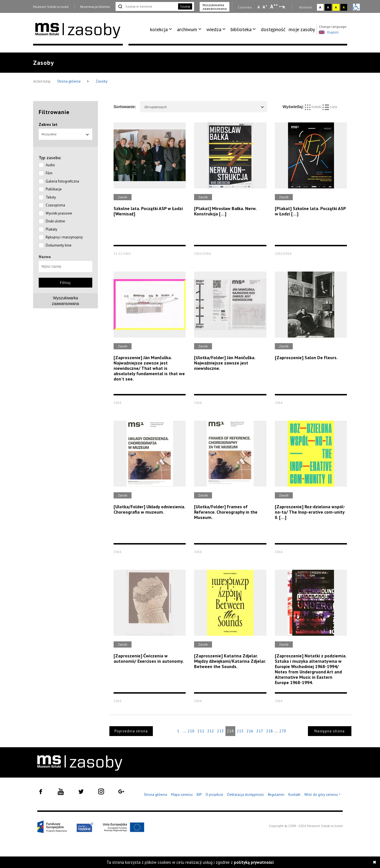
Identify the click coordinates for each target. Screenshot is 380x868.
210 (191, 731)
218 (270, 731)
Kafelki (314, 107)
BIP (199, 795)
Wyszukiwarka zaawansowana (215, 7)
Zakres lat (48, 124)
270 (283, 731)
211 (201, 731)
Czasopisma (55, 205)
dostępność (273, 29)
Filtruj (65, 283)
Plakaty (51, 229)
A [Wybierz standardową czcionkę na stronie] (265, 7)
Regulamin (276, 795)
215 (240, 731)
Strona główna (69, 81)
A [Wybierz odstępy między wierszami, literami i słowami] (284, 7)
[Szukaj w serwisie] (146, 6)
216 (250, 731)
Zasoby (102, 81)
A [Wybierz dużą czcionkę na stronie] (274, 6)
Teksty (51, 197)
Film (49, 173)
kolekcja (159, 29)
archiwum (187, 29)
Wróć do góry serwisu (323, 795)
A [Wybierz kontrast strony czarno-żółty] (344, 7)
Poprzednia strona (131, 731)
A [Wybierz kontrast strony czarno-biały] (328, 7)
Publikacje (54, 189)
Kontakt (294, 795)
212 (211, 731)
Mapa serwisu (182, 795)
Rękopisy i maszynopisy (64, 237)
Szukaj (185, 6)
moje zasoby (302, 29)
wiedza (214, 29)
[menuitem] (162, 29)
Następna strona (330, 731)
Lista (330, 107)
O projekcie (214, 795)
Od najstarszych (204, 107)
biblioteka (241, 29)
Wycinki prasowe (59, 213)
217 (260, 731)
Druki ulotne (55, 221)
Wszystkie (66, 134)
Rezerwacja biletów (95, 7)
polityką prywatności (254, 862)
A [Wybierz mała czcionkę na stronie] (259, 7)
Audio (50, 165)
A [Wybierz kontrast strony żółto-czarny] (336, 7)
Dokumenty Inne (59, 245)
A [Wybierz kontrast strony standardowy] (320, 7)
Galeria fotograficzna (62, 181)
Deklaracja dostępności (246, 795)
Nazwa (45, 257)
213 (220, 731)
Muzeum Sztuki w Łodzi (51, 7)
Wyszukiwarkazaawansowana (65, 301)
